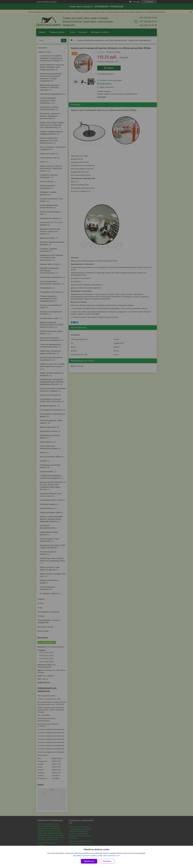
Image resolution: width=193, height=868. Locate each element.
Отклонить (107, 861)
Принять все (89, 861)
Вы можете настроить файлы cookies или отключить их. (96, 856)
